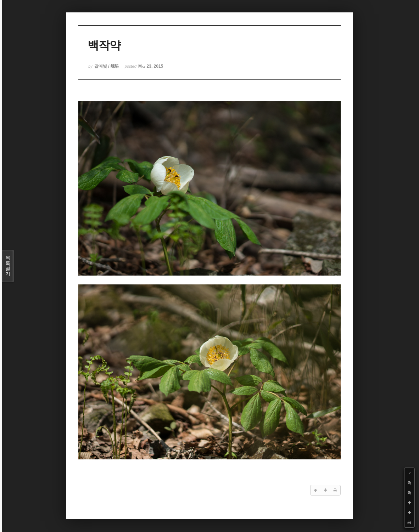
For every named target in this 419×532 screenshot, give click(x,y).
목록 (8, 266)
